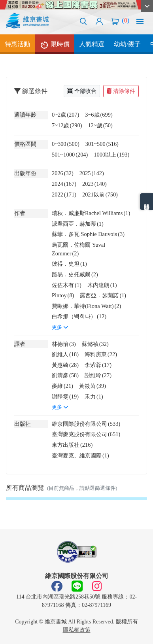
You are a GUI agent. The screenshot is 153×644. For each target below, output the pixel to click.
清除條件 (121, 91)
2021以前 (100, 195)
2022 (64, 195)
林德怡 (64, 344)
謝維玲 (98, 375)
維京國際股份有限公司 (86, 424)
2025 (92, 173)
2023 (94, 184)
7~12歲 (67, 125)
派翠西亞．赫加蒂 (78, 224)
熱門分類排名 (146, 202)
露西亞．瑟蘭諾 (103, 295)
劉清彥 (65, 375)
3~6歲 (99, 115)
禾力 (94, 397)
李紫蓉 (98, 365)
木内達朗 (102, 285)
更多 (60, 327)
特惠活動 (17, 44)
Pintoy (63, 295)
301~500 (102, 144)
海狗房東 (101, 354)
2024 (64, 184)
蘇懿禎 (95, 344)
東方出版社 (72, 445)
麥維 (62, 386)
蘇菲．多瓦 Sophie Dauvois (88, 234)
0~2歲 (65, 115)
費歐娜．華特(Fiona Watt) (86, 306)
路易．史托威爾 (75, 274)
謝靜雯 (65, 397)
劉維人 (65, 354)
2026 (63, 173)
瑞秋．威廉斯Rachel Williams (91, 213)
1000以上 (111, 155)
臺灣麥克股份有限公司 (86, 434)
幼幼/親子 (127, 44)
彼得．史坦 (69, 264)
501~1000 (70, 155)
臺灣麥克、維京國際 (80, 455)
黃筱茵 (93, 386)
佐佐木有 (67, 285)
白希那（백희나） (79, 316)
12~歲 (100, 125)
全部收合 (82, 91)
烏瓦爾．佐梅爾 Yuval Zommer (78, 249)
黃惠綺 (65, 365)
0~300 (66, 144)
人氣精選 (92, 44)
